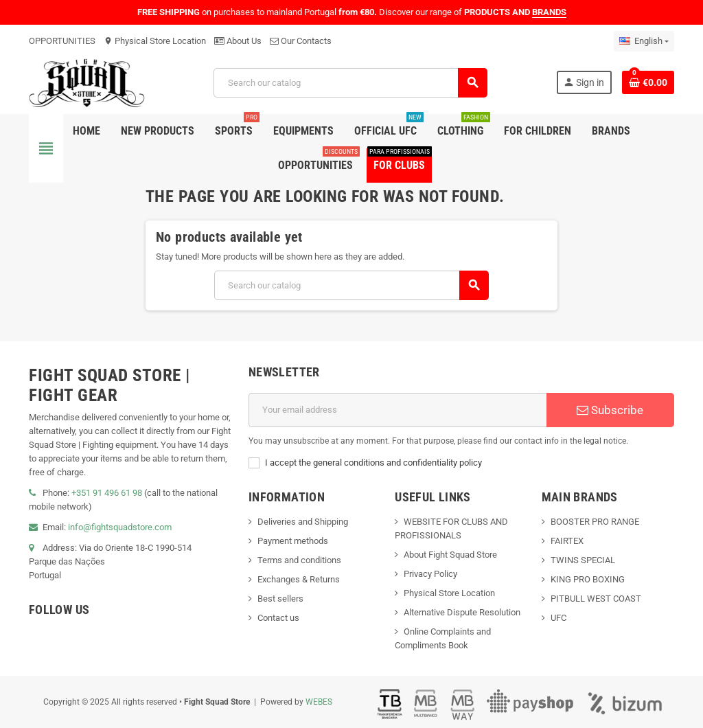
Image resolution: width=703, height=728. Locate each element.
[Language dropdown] (644, 41)
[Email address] (397, 410)
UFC (558, 618)
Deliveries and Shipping (303, 522)
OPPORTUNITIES (62, 41)
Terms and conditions (299, 560)
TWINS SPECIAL (583, 560)
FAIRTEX (567, 541)
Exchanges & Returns (299, 579)
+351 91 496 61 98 (107, 493)
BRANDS (549, 12)
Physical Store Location (155, 41)
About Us (238, 41)
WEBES (319, 702)
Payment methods (293, 541)
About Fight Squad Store (450, 555)
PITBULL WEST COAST (596, 599)
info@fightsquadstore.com (120, 527)
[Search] (350, 83)
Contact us (278, 618)
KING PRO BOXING (588, 579)
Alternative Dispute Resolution (462, 612)
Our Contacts (301, 41)
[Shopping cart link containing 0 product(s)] (648, 82)
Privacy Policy (430, 574)
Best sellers (280, 599)
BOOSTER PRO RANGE (595, 522)
